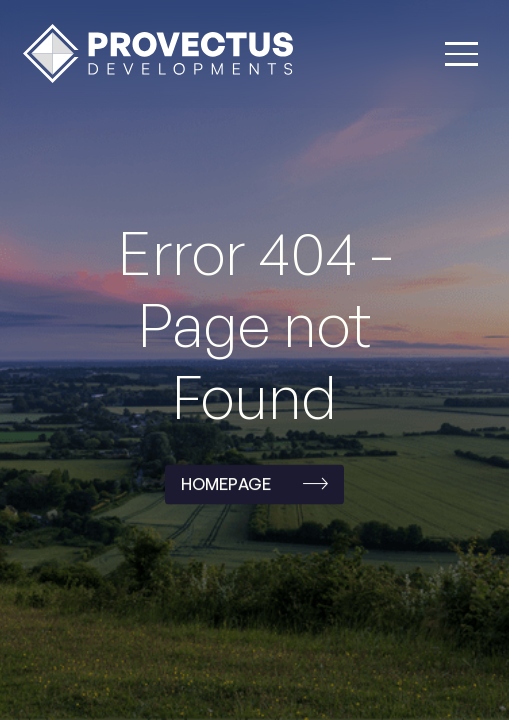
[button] (461, 54)
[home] (153, 53)
